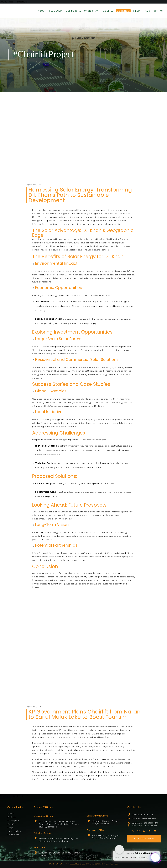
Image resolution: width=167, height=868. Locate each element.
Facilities (12, 824)
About (11, 814)
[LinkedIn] (149, 830)
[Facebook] (138, 830)
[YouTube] (155, 830)
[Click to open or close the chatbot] (155, 857)
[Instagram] (144, 830)
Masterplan (13, 821)
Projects (12, 817)
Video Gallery (14, 831)
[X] (132, 830)
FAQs (10, 828)
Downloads (13, 835)
